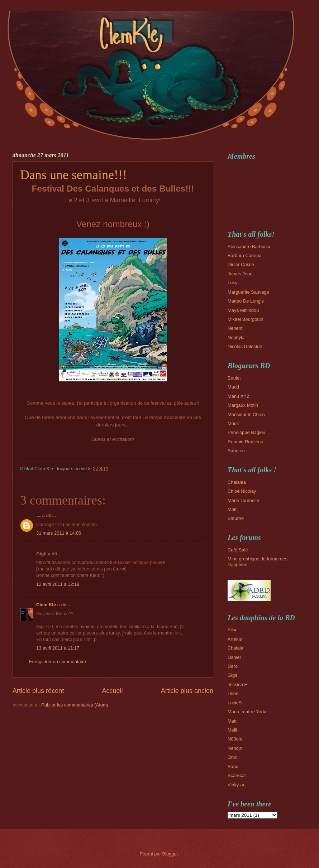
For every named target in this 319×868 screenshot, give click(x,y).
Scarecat (237, 775)
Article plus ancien (187, 691)
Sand (233, 766)
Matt (232, 509)
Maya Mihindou (243, 310)
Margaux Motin (243, 405)
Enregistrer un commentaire (58, 662)
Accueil (112, 691)
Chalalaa (237, 482)
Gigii (232, 675)
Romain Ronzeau (245, 442)
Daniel (234, 657)
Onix (232, 757)
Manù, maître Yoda (247, 712)
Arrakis (235, 639)
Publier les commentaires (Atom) (75, 705)
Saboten (236, 451)
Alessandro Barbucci (249, 247)
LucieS (235, 703)
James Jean (240, 274)
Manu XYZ (239, 396)
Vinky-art (237, 785)
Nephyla (236, 337)
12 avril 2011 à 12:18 (58, 584)
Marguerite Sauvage (248, 292)
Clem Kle (46, 605)
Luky (232, 283)
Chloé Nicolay (242, 491)
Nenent (235, 328)
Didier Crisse (241, 264)
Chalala (235, 648)
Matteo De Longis (246, 301)
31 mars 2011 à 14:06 (59, 533)
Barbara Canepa (244, 255)
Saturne (236, 518)
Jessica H (238, 684)
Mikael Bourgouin (245, 319)
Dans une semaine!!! (73, 175)
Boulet (234, 378)
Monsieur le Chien (246, 414)
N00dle (235, 739)
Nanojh (235, 748)
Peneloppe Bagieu (246, 432)
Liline (233, 693)
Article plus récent (38, 691)
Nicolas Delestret (245, 346)
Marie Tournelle (243, 500)
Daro (233, 666)
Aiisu (233, 630)
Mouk (233, 423)
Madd (233, 387)
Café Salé (238, 550)
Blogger (170, 854)
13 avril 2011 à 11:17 (58, 648)
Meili (232, 730)
